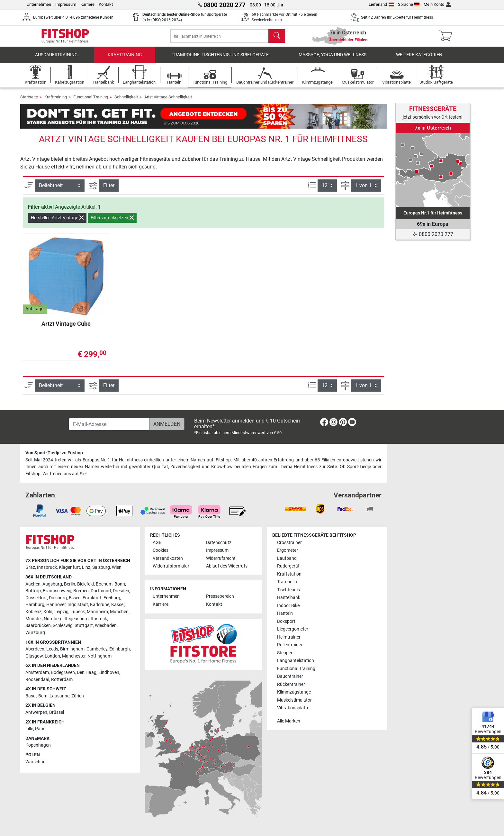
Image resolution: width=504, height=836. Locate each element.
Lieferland (381, 4)
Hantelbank (289, 598)
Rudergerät (288, 566)
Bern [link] (43, 696)
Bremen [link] (81, 591)
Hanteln (285, 613)
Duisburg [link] (58, 598)
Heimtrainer (289, 637)
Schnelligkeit (126, 101)
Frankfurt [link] (92, 598)
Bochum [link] (104, 584)
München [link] (119, 612)
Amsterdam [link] (37, 672)
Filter (109, 190)
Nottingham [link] (99, 656)
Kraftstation (289, 574)
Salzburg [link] (101, 567)
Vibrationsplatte (293, 708)
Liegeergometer (293, 629)
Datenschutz (219, 543)
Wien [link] (117, 567)
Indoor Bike (288, 606)
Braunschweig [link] (57, 591)
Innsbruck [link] (47, 567)
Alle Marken (289, 721)
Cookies (161, 550)
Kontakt (106, 4)
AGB (157, 543)
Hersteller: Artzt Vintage (57, 222)
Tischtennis (288, 590)
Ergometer (288, 550)
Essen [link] (75, 598)
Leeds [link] (52, 649)
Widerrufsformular (171, 566)
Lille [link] (29, 729)
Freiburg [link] (112, 598)
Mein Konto (437, 4)
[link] (433, 170)
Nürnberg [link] (53, 619)
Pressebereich (220, 596)
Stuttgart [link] (84, 626)
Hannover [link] (56, 605)
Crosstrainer (289, 543)
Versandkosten (168, 558)
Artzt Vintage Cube (66, 328)
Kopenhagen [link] (38, 745)
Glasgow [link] (34, 656)
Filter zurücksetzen (112, 222)
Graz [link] (30, 567)
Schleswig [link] (63, 626)
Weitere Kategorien (419, 59)
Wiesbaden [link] (106, 626)
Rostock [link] (99, 619)
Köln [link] (48, 612)
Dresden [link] (121, 591)
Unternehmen (39, 4)
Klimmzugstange (294, 692)
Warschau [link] (36, 762)
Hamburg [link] (35, 605)
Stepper (285, 653)
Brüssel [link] (57, 712)
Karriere (87, 4)
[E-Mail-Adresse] (109, 424)
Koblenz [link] (33, 612)
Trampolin (287, 582)
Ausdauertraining (56, 59)
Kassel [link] (118, 605)
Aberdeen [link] (35, 649)
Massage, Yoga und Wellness (333, 59)
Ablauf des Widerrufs (227, 566)
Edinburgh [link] (120, 649)
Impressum (66, 4)
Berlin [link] (70, 584)
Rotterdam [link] (62, 680)
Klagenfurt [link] (69, 567)
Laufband (287, 558)
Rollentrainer (290, 645)
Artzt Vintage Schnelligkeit (168, 101)
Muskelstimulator (294, 700)
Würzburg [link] (35, 633)
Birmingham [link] (72, 649)
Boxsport (286, 621)
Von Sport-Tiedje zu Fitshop (54, 453)
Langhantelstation (296, 661)
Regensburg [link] (77, 619)
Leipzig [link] (61, 612)
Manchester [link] (74, 656)
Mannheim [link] (97, 612)
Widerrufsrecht (221, 558)
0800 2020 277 (433, 234)
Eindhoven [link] (109, 672)
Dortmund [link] (101, 591)
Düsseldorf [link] (36, 598)
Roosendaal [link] (37, 680)
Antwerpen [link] (36, 712)
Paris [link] (40, 729)
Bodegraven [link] (63, 672)
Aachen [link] (33, 584)
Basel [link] (31, 696)
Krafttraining (125, 59)
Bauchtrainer (290, 676)
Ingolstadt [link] (78, 605)
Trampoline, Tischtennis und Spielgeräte (220, 59)
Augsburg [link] (52, 584)
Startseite (29, 101)
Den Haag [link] (87, 672)
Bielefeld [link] (85, 584)
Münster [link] (34, 619)
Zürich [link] (78, 696)
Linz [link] (86, 567)
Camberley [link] (97, 649)
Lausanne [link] (59, 696)
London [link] (52, 656)
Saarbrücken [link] (38, 626)
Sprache (409, 4)
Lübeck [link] (78, 612)
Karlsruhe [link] (100, 605)
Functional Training (91, 101)
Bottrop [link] (33, 591)
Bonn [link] (120, 584)
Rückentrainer (291, 684)
